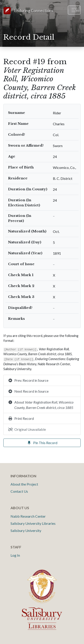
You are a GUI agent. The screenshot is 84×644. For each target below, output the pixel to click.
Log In (15, 555)
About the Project (24, 484)
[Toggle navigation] (74, 10)
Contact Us (19, 491)
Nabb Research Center (28, 516)
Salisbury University (26, 530)
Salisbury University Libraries (33, 523)
